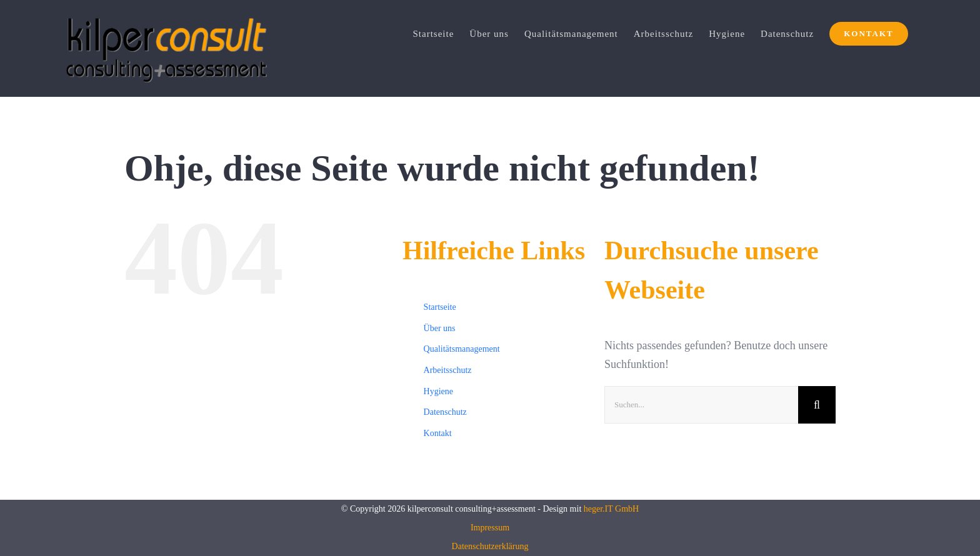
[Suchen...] (701, 405)
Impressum (490, 528)
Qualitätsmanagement (462, 349)
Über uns (440, 328)
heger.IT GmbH (611, 509)
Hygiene (438, 391)
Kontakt (438, 433)
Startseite (440, 307)
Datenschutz (445, 412)
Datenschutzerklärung (490, 546)
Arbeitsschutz (448, 370)
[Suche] (817, 405)
